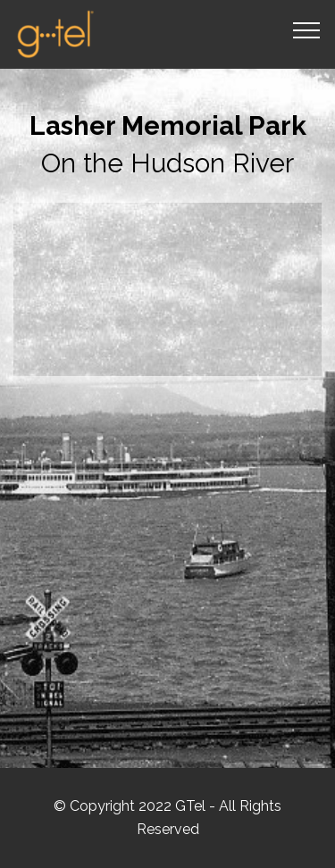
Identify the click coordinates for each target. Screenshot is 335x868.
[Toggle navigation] (307, 29)
